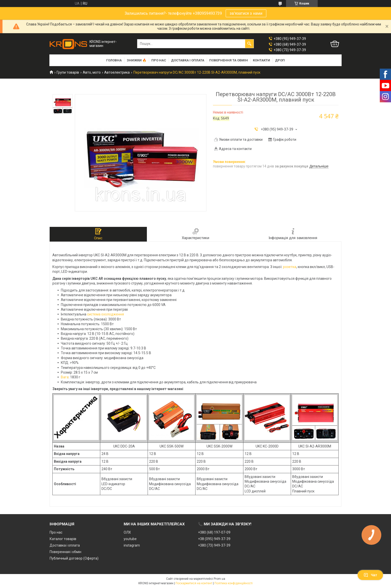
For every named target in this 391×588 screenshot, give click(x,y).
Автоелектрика (117, 72)
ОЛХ (127, 532)
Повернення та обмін (229, 60)
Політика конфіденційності (234, 583)
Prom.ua (219, 579)
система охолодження (105, 314)
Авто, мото (92, 72)
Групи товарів (68, 72)
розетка (290, 267)
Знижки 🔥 (137, 60)
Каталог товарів (63, 539)
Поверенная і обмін (65, 552)
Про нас (159, 60)
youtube (130, 539)
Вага (65, 377)
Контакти (261, 60)
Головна (114, 60)
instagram (132, 545)
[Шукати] (249, 44)
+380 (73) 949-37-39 (214, 545)
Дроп (280, 60)
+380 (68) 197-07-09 (214, 532)
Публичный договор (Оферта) (74, 558)
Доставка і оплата (188, 60)
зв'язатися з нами (246, 13)
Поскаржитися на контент (194, 583)
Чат (370, 575)
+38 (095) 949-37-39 (214, 539)
